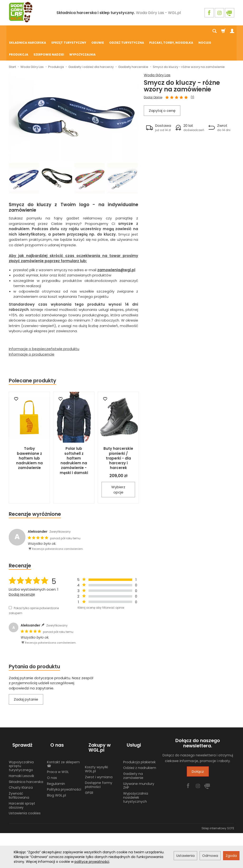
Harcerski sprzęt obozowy (22, 773)
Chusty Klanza (21, 756)
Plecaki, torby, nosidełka (171, 31)
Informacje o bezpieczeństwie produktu (44, 325)
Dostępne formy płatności (99, 753)
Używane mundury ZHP (139, 754)
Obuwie (98, 31)
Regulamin (56, 752)
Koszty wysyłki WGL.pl (96, 737)
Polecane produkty (33, 357)
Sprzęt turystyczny (69, 31)
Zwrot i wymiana (99, 745)
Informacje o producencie (32, 331)
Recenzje (20, 542)
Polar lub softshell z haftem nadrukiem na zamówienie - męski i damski (74, 437)
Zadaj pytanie (26, 676)
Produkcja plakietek (139, 730)
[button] (159, 104)
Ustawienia (185, 856)
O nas (52, 746)
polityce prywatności (92, 862)
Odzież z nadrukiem (140, 736)
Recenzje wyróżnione (35, 491)
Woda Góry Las (157, 52)
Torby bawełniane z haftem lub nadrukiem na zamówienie (29, 435)
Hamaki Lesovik (21, 744)
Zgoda (231, 856)
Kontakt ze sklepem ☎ (63, 732)
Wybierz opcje (118, 466)
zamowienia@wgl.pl (116, 247)
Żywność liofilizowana (19, 763)
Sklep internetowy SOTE (218, 796)
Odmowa (210, 856)
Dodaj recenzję (22, 571)
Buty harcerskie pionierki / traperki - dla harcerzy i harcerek (118, 435)
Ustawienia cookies (25, 781)
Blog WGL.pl (56, 763)
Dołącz (198, 748)
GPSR (89, 761)
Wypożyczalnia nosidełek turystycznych (136, 765)
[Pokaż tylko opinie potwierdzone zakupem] (10, 584)
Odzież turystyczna (126, 31)
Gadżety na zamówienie (133, 744)
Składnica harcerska (28, 31)
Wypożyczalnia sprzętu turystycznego (21, 734)
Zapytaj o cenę (162, 87)
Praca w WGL (58, 740)
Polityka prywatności (64, 758)
